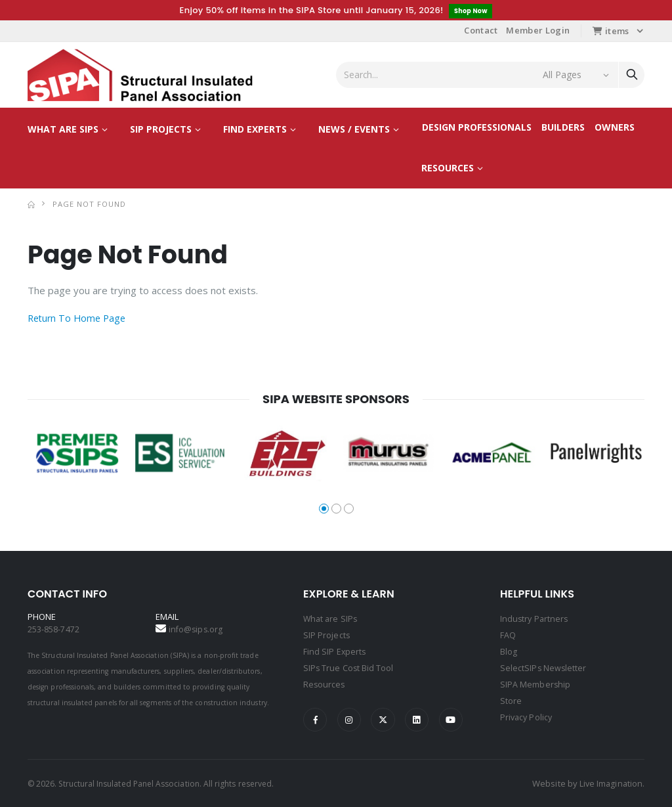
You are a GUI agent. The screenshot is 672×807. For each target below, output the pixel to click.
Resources (448, 168)
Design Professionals (477, 128)
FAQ (508, 635)
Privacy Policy (527, 714)
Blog (509, 651)
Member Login (538, 31)
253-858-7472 (53, 630)
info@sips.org (197, 630)
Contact (481, 31)
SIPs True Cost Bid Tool (349, 666)
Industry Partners (535, 619)
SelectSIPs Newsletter (544, 666)
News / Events (354, 130)
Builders (563, 128)
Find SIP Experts (335, 651)
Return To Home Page (79, 318)
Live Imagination (610, 783)
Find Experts (255, 130)
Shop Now (471, 11)
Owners (615, 128)
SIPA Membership (535, 682)
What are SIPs (63, 130)
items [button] (611, 32)
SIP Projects (161, 130)
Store (511, 698)
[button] (324, 509)
